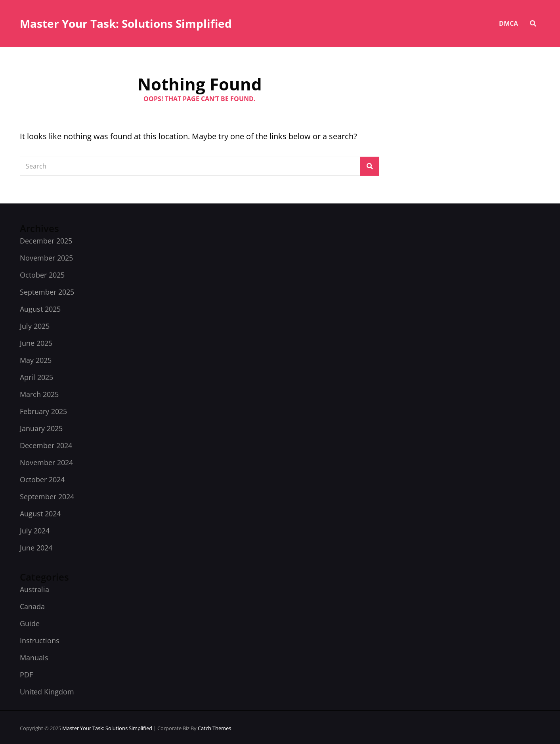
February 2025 (43, 411)
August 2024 (40, 514)
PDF (26, 675)
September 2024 (47, 497)
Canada (32, 606)
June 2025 (36, 343)
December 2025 (46, 241)
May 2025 (36, 360)
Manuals (34, 658)
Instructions (40, 640)
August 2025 (40, 309)
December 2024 (46, 445)
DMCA (508, 23)
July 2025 (35, 326)
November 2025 (46, 258)
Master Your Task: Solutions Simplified (126, 23)
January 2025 (41, 428)
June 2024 (36, 548)
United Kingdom (47, 692)
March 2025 (39, 394)
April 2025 (36, 377)
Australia (34, 589)
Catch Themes (214, 728)
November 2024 (46, 462)
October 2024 (42, 479)
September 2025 (47, 292)
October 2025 (42, 275)
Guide (30, 623)
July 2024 (35, 531)
